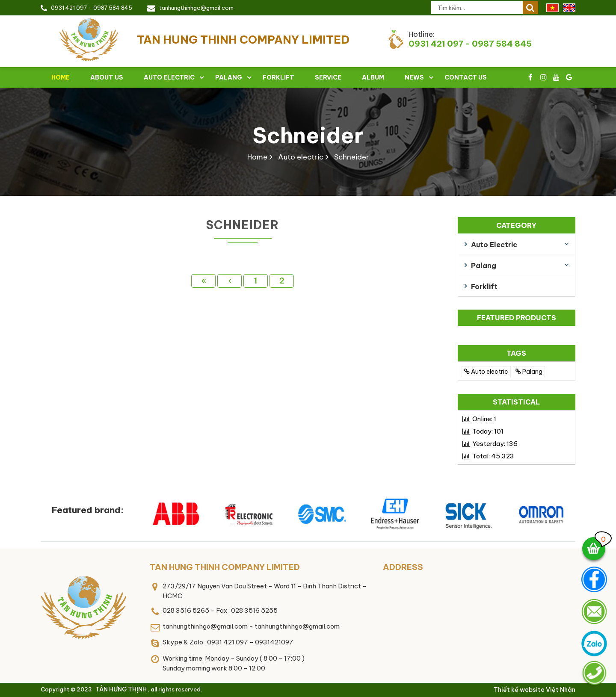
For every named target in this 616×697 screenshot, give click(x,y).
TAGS (516, 353)
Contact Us (466, 77)
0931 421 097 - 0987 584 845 (92, 8)
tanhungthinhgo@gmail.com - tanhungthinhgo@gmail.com (251, 626)
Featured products (517, 318)
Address (403, 567)
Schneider (308, 135)
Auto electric (169, 77)
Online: (484, 419)
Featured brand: (88, 510)
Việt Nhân (561, 690)
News (414, 77)
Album (373, 77)
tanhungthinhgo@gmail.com (196, 8)
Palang (229, 77)
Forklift (278, 77)
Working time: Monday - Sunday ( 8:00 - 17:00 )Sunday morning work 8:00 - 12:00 (234, 663)
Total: (493, 456)
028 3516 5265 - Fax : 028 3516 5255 (220, 610)
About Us (107, 77)
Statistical (516, 402)
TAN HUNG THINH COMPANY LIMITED (225, 567)
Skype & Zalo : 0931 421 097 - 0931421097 (228, 642)
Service (328, 77)
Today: (488, 431)
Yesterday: (495, 444)
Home (61, 77)
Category (516, 225)
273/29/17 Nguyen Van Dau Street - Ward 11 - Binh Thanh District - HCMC (265, 591)
